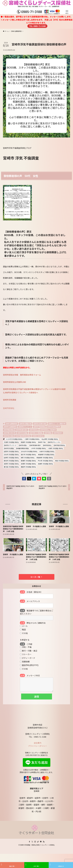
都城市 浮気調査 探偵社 (11, 461)
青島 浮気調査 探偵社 (62, 461)
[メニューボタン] (67, 7)
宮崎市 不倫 (42, 442)
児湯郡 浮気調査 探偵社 (11, 442)
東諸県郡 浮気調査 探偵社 (46, 454)
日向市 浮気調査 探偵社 (11, 454)
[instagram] (35, 842)
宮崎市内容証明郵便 (54, 427)
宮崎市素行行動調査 (36, 433)
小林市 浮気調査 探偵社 (38, 448)
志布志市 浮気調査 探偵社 (29, 451)
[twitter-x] (32, 842)
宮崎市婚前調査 (9, 430)
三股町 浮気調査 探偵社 (32, 439)
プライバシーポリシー (38, 746)
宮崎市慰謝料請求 (22, 430)
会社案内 (38, 743)
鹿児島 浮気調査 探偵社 (11, 467)
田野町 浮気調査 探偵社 (11, 458)
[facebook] (29, 842)
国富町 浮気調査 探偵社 (28, 442)
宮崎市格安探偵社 (59, 445)
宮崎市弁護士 (23, 445)
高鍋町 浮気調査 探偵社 (45, 464)
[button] (24, 479)
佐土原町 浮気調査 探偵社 (50, 439)
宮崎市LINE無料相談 (40, 424)
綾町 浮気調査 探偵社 (28, 458)
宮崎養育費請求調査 (22, 448)
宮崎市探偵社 (9, 408)
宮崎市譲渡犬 (58, 433)
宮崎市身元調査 (9, 436)
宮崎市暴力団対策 (9, 433)
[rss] (44, 842)
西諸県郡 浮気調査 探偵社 (45, 458)
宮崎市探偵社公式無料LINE (15, 382)
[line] (41, 842)
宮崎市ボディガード (25, 427)
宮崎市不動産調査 (39, 427)
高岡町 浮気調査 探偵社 (28, 464)
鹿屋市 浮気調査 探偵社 (28, 467)
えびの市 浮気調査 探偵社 (14, 439)
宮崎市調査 (48, 433)
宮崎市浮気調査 (10, 400)
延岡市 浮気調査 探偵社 (11, 451)
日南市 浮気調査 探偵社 (47, 451)
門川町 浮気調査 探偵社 (45, 461)
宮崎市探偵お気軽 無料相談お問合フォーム (22, 375)
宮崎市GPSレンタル (54, 442)
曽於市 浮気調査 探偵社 (28, 454)
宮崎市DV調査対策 (25, 424)
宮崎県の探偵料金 (38, 436)
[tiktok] (38, 842)
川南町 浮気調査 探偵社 (55, 448)
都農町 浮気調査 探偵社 (28, 461)
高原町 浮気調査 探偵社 (11, 464)
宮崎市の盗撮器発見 (10, 427)
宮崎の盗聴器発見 (12, 424)
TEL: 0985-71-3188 (37, 26)
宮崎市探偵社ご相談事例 (48, 430)
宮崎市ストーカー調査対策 (57, 424)
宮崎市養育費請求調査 (23, 436)
